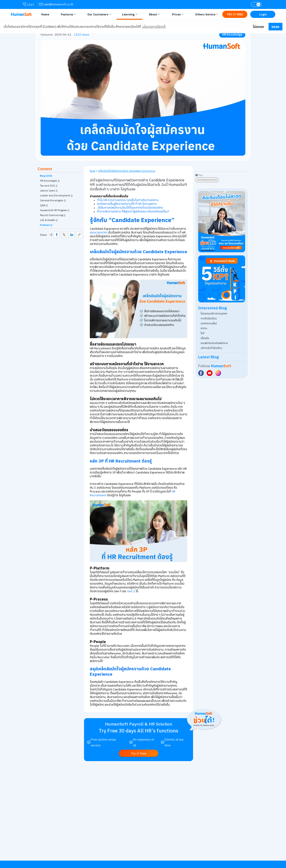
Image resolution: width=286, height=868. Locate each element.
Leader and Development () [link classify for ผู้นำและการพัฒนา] (56, 195)
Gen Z (131, 591)
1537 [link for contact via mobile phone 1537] (28, 4)
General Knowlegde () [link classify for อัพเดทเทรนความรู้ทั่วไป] (53, 200)
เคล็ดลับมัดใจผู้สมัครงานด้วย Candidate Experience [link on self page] (127, 171)
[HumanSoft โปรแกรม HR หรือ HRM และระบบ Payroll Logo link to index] (21, 14)
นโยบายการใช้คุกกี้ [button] (154, 27)
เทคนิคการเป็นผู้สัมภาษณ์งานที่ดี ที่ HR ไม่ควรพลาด (127, 204)
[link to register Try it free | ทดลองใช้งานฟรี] (139, 753)
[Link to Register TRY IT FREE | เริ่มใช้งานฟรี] (235, 14)
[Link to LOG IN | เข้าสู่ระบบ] (263, 14)
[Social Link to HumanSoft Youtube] (210, 373)
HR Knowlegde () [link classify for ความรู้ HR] (50, 181)
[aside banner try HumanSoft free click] (222, 222)
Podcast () (46, 225)
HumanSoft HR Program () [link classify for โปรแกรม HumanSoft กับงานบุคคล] (55, 210)
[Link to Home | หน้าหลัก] (44, 14)
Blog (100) (46, 176)
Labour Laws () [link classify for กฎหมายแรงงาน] (49, 191)
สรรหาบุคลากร (99, 232)
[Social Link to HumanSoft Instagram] (219, 373)
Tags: (201, 175)
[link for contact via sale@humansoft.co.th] (56, 4)
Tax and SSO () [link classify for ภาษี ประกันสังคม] (49, 186)
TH (254, 4)
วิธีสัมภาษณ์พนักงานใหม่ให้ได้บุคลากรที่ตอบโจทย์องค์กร (130, 208)
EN (258, 4)
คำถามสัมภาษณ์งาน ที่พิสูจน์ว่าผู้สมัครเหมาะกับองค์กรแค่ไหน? (133, 211)
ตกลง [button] (275, 27)
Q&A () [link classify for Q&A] (44, 205)
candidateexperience (207, 180)
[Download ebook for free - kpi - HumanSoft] (222, 279)
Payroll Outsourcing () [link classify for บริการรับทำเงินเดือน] (53, 215)
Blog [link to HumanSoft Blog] (93, 171)
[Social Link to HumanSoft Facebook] (202, 373)
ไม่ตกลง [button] (258, 27)
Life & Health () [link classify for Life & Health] (49, 220)
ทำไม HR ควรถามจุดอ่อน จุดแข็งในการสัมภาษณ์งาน (128, 200)
